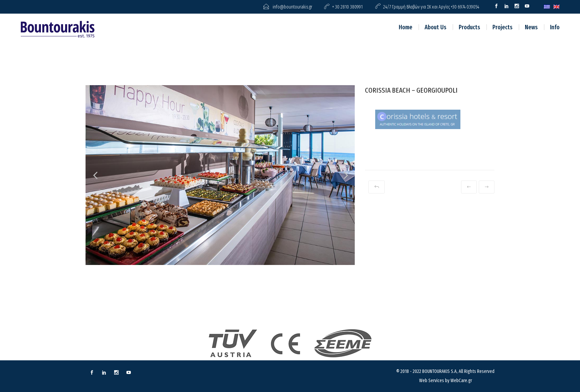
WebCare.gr (461, 381)
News (531, 27)
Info (555, 27)
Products (469, 27)
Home (406, 27)
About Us (436, 27)
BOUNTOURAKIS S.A (439, 371)
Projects (502, 27)
